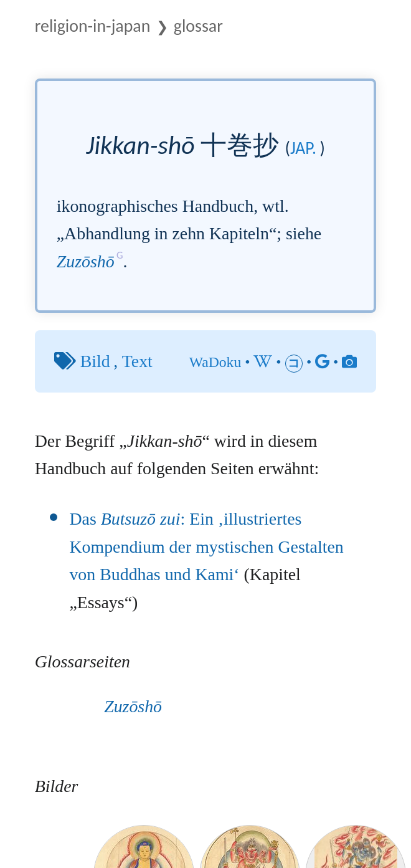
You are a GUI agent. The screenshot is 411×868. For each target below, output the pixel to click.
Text (137, 361)
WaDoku (215, 362)
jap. (303, 148)
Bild (95, 361)
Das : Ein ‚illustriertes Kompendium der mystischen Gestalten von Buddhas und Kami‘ (206, 546)
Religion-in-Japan (93, 26)
